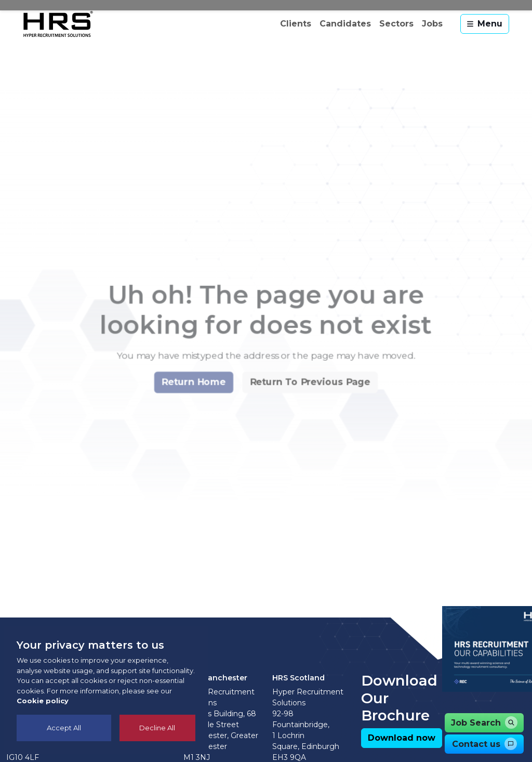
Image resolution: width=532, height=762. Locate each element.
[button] (187, 410)
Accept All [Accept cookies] (64, 728)
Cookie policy (43, 701)
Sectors (396, 24)
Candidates (345, 24)
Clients (296, 24)
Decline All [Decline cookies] (157, 728)
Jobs (432, 24)
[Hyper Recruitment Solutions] (58, 24)
